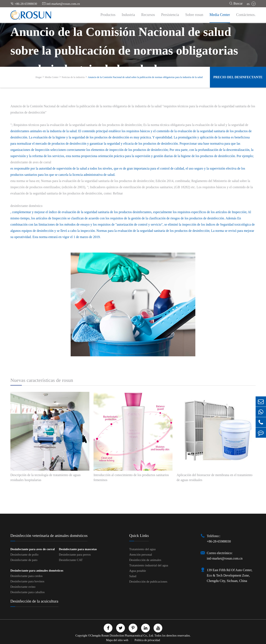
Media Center (220, 15)
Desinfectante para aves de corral (33, 549)
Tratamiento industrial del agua (149, 565)
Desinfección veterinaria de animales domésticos (49, 536)
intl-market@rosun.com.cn (61, 4)
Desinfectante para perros (75, 555)
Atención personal (141, 555)
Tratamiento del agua (142, 549)
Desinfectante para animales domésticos (37, 571)
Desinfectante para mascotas (78, 549)
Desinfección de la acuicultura (34, 601)
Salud (133, 576)
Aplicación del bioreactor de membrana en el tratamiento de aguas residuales (215, 477)
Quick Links (139, 536)
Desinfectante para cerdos (26, 576)
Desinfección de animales (145, 560)
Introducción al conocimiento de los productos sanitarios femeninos (131, 477)
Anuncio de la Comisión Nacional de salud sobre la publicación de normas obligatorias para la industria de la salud (145, 77)
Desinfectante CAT (71, 560)
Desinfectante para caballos (28, 592)
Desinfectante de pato (24, 560)
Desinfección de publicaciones (148, 582)
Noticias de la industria (73, 77)
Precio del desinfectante (238, 77)
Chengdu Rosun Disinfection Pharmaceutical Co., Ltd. (122, 636)
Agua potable (138, 571)
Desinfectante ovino (23, 587)
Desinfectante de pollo (24, 555)
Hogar (39, 77)
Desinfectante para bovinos (27, 581)
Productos (108, 15)
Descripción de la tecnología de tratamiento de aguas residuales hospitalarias (46, 477)
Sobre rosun (194, 15)
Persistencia (170, 15)
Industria (128, 15)
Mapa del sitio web (117, 640)
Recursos (148, 15)
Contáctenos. (246, 15)
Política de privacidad (147, 640)
